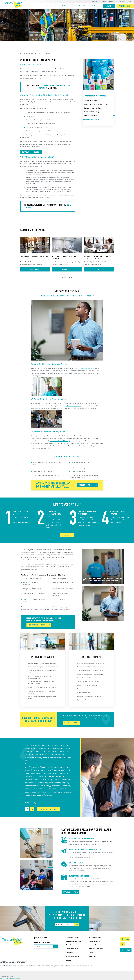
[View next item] (32, 809)
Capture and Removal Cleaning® (84, 368)
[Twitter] (122, 944)
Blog (131, 1)
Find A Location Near (39, 625)
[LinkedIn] (128, 939)
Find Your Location (125, 6)
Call (109, 6)
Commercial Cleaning (46, 6)
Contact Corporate (72, 949)
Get (67, 535)
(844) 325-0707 (42, 938)
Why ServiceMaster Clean (79, 6)
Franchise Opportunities (108, 1)
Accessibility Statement (73, 956)
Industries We (88, 485)
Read (35, 269)
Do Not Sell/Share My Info (13, 979)
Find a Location (42, 943)
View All (49, 809)
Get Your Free (31, 152)
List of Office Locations (96, 949)
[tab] (113, 116)
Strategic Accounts (96, 6)
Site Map (2, 979)
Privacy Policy (93, 956)
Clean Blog (69, 953)
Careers (95, 1)
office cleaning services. (73, 406)
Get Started (71, 892)
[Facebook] (122, 939)
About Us (122, 1)
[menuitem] (46, 6)
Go (77, 925)
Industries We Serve (62, 6)
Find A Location (71, 723)
